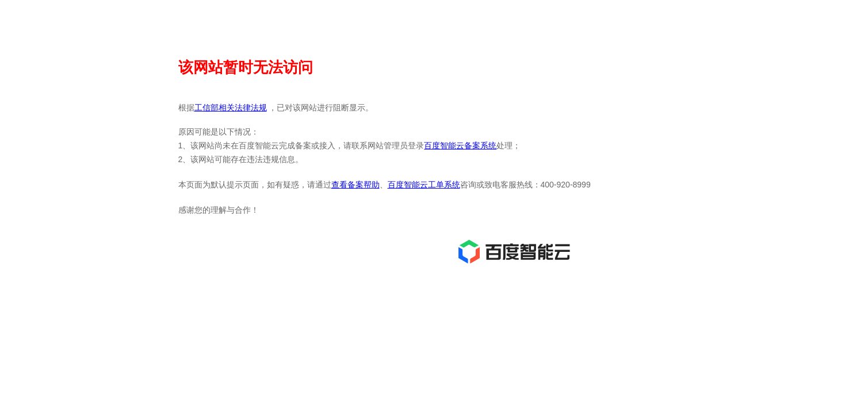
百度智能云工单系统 (424, 185)
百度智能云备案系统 (460, 145)
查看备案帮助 (355, 185)
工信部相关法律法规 (231, 108)
